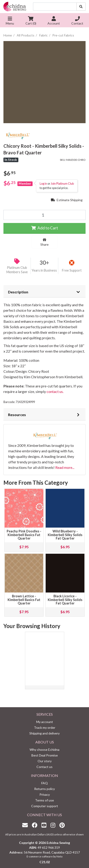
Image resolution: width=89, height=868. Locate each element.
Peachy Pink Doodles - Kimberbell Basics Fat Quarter (24, 535)
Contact (77, 21)
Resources (17, 415)
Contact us (44, 767)
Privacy (45, 794)
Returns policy (44, 789)
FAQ (44, 783)
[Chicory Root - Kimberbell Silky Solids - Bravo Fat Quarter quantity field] (44, 215)
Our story (45, 761)
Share (44, 242)
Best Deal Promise (45, 755)
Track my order (45, 728)
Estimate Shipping (67, 200)
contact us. (55, 391)
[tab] (44, 291)
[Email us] (26, 825)
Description (18, 292)
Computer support (45, 806)
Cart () (31, 21)
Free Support (72, 270)
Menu (10, 21)
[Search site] (81, 7)
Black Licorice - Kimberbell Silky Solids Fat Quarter (65, 600)
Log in (43, 184)
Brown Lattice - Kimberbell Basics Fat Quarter (24, 600)
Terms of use (44, 800)
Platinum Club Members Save (17, 270)
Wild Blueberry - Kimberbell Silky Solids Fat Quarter (65, 535)
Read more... (65, 467)
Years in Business (44, 270)
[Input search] (55, 7)
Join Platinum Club (62, 184)
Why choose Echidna (44, 750)
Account (54, 21)
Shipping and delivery (44, 733)
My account (45, 722)
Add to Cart (45, 228)
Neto (59, 856)
